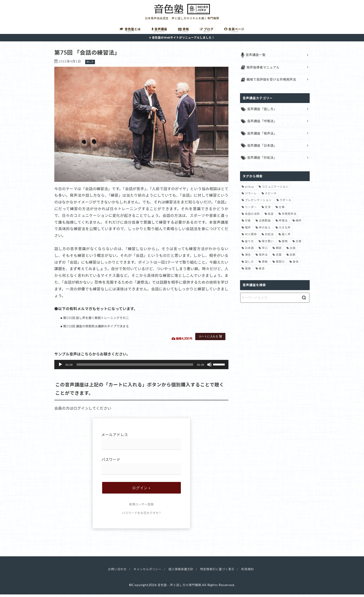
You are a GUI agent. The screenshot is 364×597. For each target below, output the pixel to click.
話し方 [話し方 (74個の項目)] (249, 265)
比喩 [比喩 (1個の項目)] (293, 251)
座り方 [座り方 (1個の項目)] (249, 244)
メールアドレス (141, 444)
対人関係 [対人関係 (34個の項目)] (251, 238)
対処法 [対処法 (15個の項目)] (269, 238)
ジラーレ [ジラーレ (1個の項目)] (251, 197)
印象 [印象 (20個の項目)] (248, 224)
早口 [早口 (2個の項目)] (265, 251)
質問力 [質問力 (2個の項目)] (280, 265)
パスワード (141, 469)
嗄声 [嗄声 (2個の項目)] (248, 231)
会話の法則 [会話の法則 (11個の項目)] (252, 217)
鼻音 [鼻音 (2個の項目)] (262, 272)
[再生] (60, 367)
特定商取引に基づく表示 (221, 572)
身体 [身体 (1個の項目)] (296, 265)
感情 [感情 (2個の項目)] (285, 244)
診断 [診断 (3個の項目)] (293, 258)
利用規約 (253, 572)
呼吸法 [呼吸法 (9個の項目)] (283, 224)
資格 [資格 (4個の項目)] (265, 265)
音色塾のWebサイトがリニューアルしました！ (183, 40)
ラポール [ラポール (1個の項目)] (285, 204)
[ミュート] (209, 367)
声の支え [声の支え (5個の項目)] (265, 231)
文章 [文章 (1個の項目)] (299, 244)
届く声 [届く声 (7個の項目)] (286, 238)
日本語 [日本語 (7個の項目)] (249, 251)
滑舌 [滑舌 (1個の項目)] (248, 258)
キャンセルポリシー (145, 572)
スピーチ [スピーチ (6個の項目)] (271, 197)
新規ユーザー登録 (141, 507)
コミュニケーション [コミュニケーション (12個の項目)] (275, 190)
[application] (141, 367)
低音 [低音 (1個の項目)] (271, 217)
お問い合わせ (112, 572)
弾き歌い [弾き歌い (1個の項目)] (268, 244)
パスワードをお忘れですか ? (141, 516)
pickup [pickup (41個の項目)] (249, 190)
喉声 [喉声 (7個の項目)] (299, 224)
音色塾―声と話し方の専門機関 (179, 588)
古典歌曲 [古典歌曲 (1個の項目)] (265, 224)
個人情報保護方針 (181, 572)
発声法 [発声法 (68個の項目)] (263, 258)
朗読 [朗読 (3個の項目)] (279, 251)
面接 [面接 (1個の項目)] (248, 272)
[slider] (135, 367)
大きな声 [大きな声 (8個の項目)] (285, 231)
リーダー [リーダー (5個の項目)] (251, 210)
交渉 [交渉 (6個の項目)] (268, 210)
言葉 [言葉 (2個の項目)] (279, 258)
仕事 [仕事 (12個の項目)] (282, 210)
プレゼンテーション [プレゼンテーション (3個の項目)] (258, 204)
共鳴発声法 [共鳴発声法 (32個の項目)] (289, 217)
